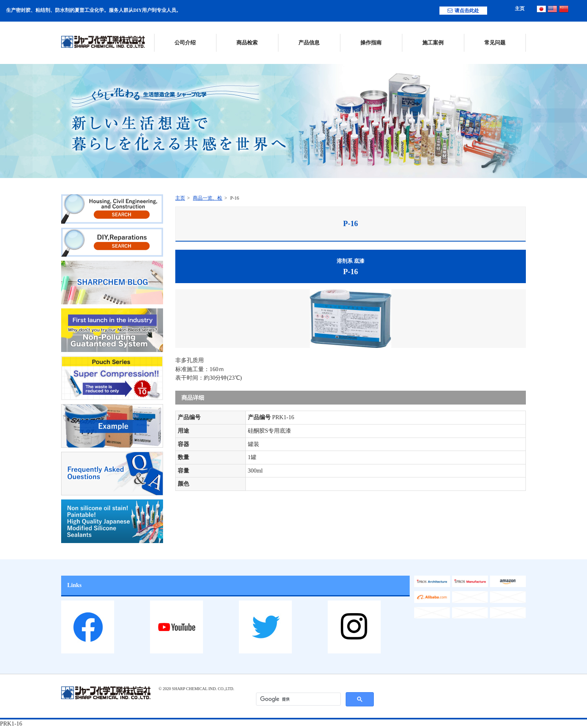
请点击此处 (463, 11)
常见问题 (495, 43)
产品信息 (309, 43)
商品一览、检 (207, 198)
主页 (520, 9)
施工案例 (433, 43)
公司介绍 (185, 43)
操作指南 (371, 43)
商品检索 (247, 43)
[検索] (298, 699)
